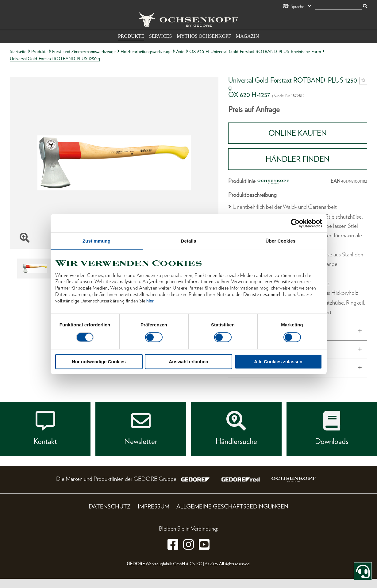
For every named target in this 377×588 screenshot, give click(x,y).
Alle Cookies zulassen (278, 362)
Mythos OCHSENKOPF (204, 36)
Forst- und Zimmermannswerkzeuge (84, 51)
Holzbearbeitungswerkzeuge (146, 51)
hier (150, 301)
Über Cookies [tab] (281, 241)
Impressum (154, 506)
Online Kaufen (298, 133)
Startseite (18, 51)
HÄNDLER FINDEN (298, 159)
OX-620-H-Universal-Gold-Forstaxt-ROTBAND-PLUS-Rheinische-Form (255, 51)
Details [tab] (189, 241)
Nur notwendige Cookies (99, 362)
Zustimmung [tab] (96, 241)
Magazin (248, 36)
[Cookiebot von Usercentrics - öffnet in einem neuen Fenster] (295, 223)
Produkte (131, 36)
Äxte (180, 51)
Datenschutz (110, 506)
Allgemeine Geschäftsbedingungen (232, 506)
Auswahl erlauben (188, 362)
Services (160, 36)
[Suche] (339, 7)
